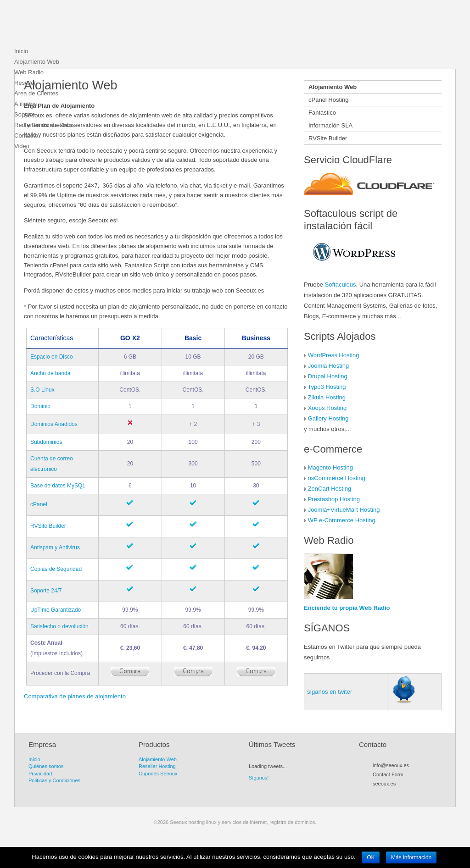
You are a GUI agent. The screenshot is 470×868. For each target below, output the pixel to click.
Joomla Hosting (329, 366)
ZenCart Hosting (330, 489)
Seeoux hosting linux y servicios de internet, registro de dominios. (83, 25)
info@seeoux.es (391, 765)
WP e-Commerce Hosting (342, 520)
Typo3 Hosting (327, 387)
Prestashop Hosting (334, 499)
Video (22, 146)
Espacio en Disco (52, 357)
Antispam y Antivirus (55, 547)
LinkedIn (418, 794)
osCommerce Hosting (337, 478)
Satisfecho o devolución (59, 626)
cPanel (39, 504)
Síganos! (259, 778)
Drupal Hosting (328, 376)
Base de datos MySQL (58, 486)
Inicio (21, 51)
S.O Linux (42, 390)
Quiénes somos (46, 766)
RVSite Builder (48, 526)
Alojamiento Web (37, 62)
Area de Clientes (36, 93)
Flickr (410, 794)
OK (371, 857)
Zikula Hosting (327, 397)
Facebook (393, 794)
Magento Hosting (330, 467)
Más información (411, 857)
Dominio (40, 406)
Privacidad (40, 774)
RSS (377, 794)
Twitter (385, 794)
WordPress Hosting (334, 355)
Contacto (26, 135)
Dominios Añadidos (54, 424)
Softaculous (341, 285)
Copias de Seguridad (56, 569)
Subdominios (46, 442)
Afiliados (25, 104)
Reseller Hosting (157, 766)
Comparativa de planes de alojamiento (75, 696)
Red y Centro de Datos (45, 125)
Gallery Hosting (328, 418)
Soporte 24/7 (46, 591)
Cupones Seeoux (158, 774)
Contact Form (388, 774)
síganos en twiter (330, 692)
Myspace (402, 794)
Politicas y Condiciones (54, 780)
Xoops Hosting (327, 408)
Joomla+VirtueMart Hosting (344, 510)
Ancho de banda (50, 373)
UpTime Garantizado (56, 610)
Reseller (25, 83)
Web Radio (29, 72)
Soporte (25, 114)
